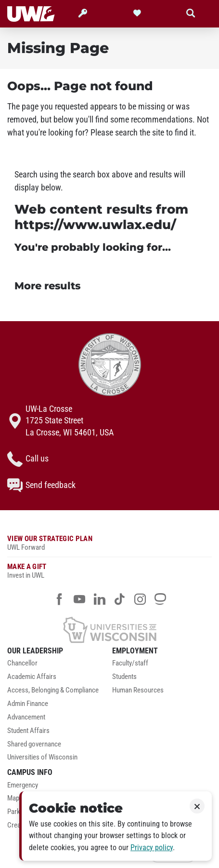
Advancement (26, 717)
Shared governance (34, 744)
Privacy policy (152, 848)
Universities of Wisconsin (42, 757)
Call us (28, 459)
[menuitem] (57, 666)
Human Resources (138, 690)
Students (124, 677)
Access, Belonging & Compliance (53, 690)
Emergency (23, 785)
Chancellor (22, 663)
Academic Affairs (32, 677)
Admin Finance (28, 704)
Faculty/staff (130, 663)
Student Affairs (28, 731)
